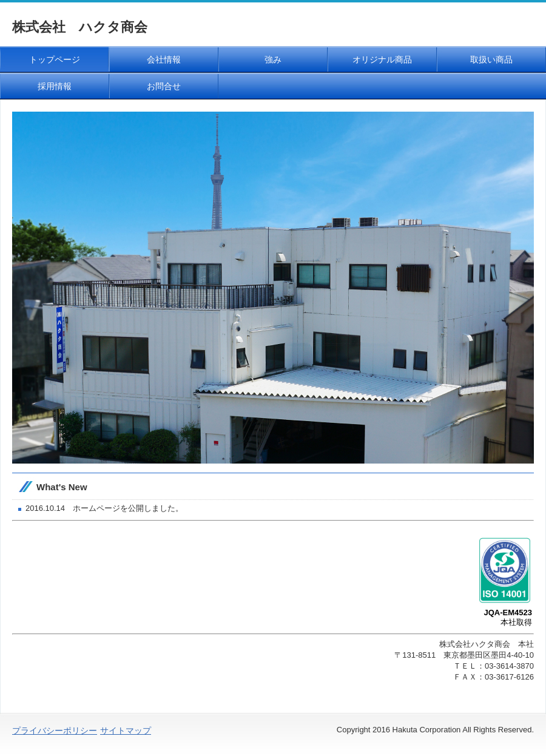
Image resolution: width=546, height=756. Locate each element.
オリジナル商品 (382, 59)
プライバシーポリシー (55, 731)
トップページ (55, 59)
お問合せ (164, 86)
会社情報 (164, 59)
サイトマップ (126, 731)
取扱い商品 (491, 59)
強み (273, 59)
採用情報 (55, 86)
